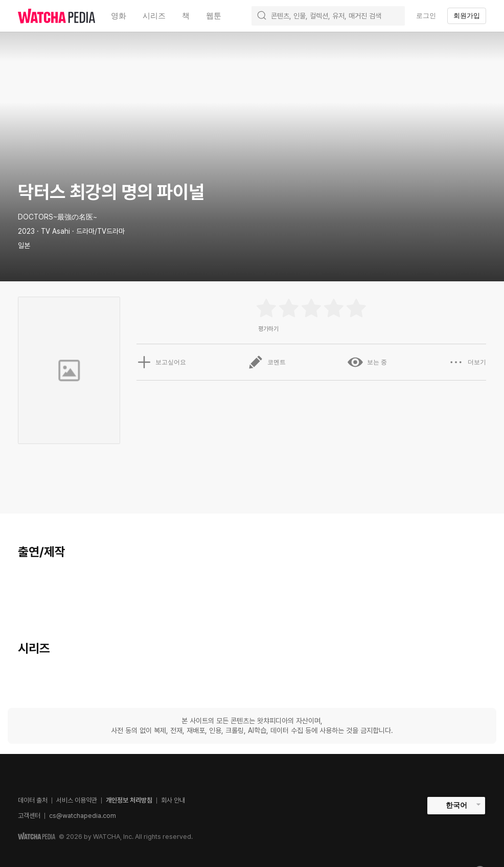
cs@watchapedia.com (83, 816)
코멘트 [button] (267, 362)
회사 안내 (173, 800)
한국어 (456, 805)
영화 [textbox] (119, 16)
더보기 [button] (467, 362)
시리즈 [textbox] (154, 16)
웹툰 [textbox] (214, 16)
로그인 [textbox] (426, 16)
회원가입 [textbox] (467, 16)
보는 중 (367, 362)
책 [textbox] (186, 16)
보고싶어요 (162, 362)
